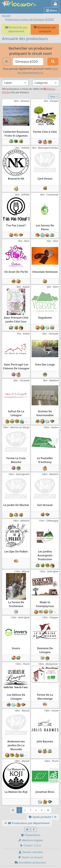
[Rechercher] (53, 62)
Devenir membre (31, 852)
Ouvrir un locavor (31, 857)
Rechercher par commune (45, 29)
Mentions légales (30, 840)
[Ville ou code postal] (28, 62)
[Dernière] (48, 810)
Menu (52, 11)
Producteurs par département (27, 823)
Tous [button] (53, 97)
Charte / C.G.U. (30, 845)
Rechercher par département (16, 29)
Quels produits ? (43, 817)
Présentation (30, 835)
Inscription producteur (30, 862)
